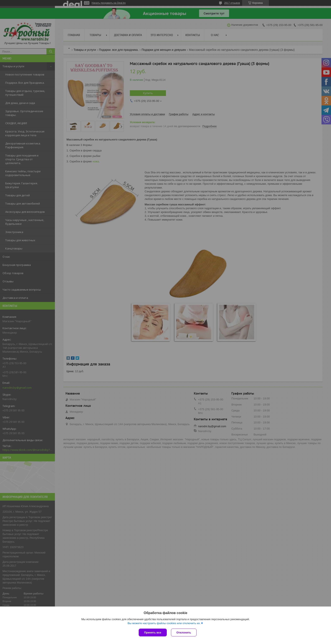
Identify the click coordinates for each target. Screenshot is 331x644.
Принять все (153, 633)
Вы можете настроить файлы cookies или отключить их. (164, 623)
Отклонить (184, 633)
